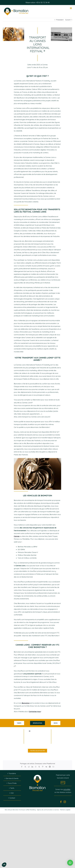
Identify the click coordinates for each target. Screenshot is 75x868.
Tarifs (12, 788)
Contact (12, 798)
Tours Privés (12, 783)
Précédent (60, 20)
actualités (67, 789)
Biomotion (26, 703)
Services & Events (12, 778)
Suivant (68, 20)
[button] (70, 863)
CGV (12, 793)
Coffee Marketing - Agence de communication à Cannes (42, 810)
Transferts (12, 773)
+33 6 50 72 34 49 (42, 3)
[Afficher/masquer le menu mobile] (71, 8)
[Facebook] (61, 802)
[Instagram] (65, 802)
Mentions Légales (65, 810)
